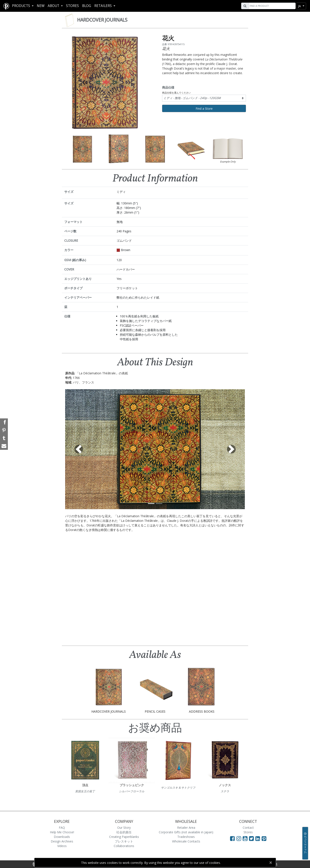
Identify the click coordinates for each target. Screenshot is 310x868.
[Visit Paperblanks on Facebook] (232, 838)
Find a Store (204, 109)
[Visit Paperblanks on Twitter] (252, 838)
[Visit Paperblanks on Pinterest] (264, 838)
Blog (87, 6)
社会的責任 (124, 832)
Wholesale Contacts (186, 841)
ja (300, 6)
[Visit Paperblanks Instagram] (239, 838)
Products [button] (21, 6)
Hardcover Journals (102, 20)
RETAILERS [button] (103, 6)
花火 (166, 48)
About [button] (54, 6)
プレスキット (124, 841)
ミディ (192, 98)
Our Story (124, 828)
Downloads (62, 837)
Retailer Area (186, 828)
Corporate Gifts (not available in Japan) (186, 832)
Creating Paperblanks (124, 837)
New (41, 6)
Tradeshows (186, 837)
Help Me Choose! (62, 832)
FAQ (62, 828)
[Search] (272, 6)
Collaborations (124, 846)
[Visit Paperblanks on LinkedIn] (258, 838)
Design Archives (62, 841)
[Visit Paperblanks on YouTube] (246, 838)
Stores (72, 6)
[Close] (271, 863)
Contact (248, 828)
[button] (79, 449)
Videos (62, 846)
